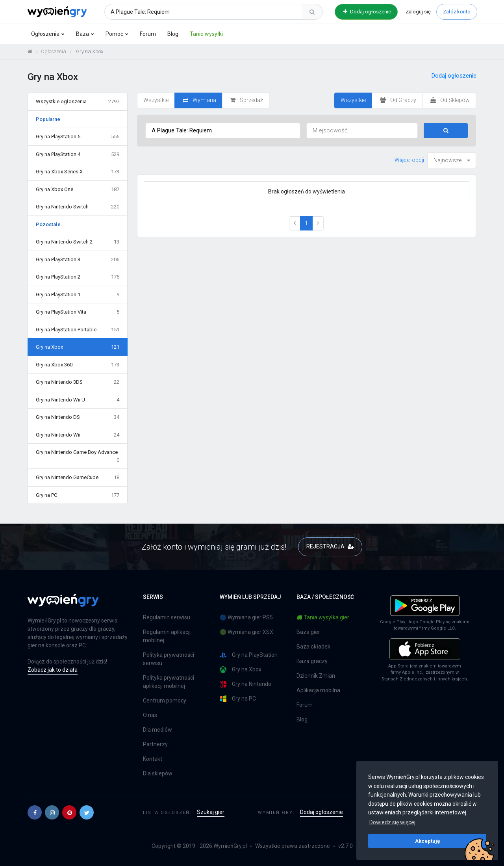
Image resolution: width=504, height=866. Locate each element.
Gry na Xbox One (78, 190)
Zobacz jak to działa (53, 670)
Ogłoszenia (45, 34)
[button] (35, 812)
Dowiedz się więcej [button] (392, 822)
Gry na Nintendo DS (78, 417)
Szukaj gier (211, 812)
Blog (173, 34)
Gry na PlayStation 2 (78, 277)
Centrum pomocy (165, 701)
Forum (148, 34)
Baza (82, 34)
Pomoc (114, 34)
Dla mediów (157, 730)
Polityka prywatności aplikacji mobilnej (169, 682)
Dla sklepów (158, 773)
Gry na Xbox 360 (78, 365)
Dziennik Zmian (316, 676)
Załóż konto (457, 12)
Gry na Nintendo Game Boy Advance (78, 456)
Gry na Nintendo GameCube (78, 478)
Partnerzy (155, 744)
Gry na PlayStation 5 (78, 137)
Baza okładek (313, 647)
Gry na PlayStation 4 (78, 154)
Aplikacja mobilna (318, 690)
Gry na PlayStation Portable (78, 330)
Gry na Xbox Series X (78, 172)
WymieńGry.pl (230, 846)
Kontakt (153, 759)
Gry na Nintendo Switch (78, 207)
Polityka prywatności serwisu (169, 659)
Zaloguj (418, 12)
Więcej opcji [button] (409, 160)
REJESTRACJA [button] (330, 546)
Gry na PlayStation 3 (78, 260)
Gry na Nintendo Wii (78, 435)
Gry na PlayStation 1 (78, 295)
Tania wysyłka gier (323, 617)
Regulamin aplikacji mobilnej (167, 636)
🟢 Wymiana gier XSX (246, 632)
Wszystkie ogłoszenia (78, 102)
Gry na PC (78, 495)
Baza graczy (312, 661)
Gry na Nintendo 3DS (78, 382)
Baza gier (308, 632)
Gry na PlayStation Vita (78, 312)
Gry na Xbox (78, 347)
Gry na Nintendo (246, 684)
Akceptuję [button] (427, 841)
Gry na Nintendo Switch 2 (78, 242)
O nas (150, 715)
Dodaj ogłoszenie (367, 12)
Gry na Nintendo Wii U (78, 400)
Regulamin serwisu (167, 617)
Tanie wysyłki (206, 34)
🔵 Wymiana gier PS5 (246, 617)
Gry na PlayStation (249, 655)
